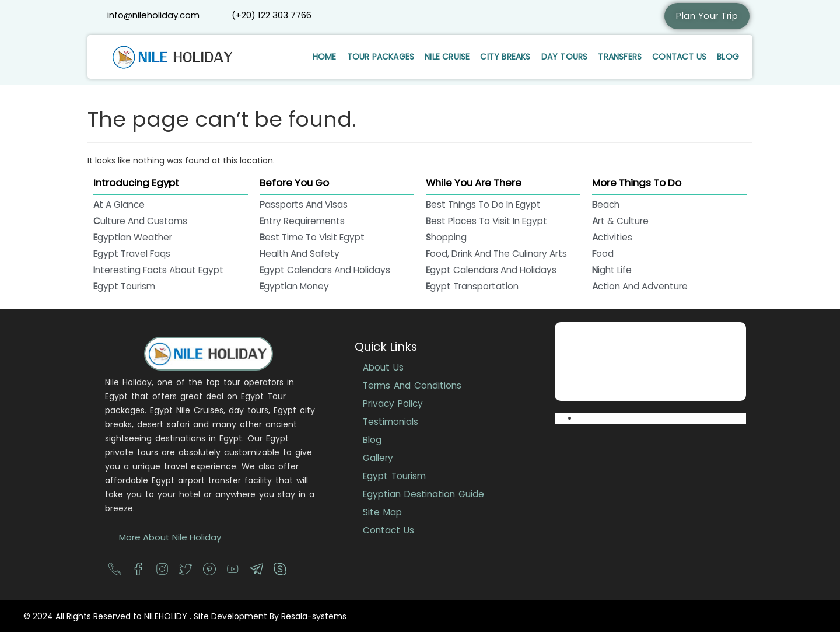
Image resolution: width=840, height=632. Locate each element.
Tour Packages (381, 57)
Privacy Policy (393, 404)
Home (325, 57)
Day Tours (565, 57)
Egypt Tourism (394, 476)
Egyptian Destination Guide (423, 494)
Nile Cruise (447, 57)
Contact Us (679, 57)
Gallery (378, 458)
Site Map (382, 512)
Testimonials (391, 422)
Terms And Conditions (412, 385)
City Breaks (505, 57)
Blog (728, 57)
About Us (383, 367)
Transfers (620, 57)
